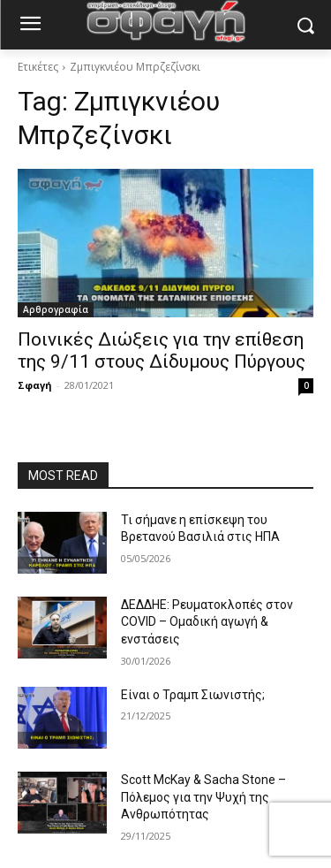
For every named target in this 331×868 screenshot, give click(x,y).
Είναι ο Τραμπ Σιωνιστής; (193, 695)
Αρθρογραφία (56, 309)
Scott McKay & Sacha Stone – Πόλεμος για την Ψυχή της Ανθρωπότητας (203, 797)
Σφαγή (35, 385)
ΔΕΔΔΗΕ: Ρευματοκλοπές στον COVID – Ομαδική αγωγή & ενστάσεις (207, 622)
